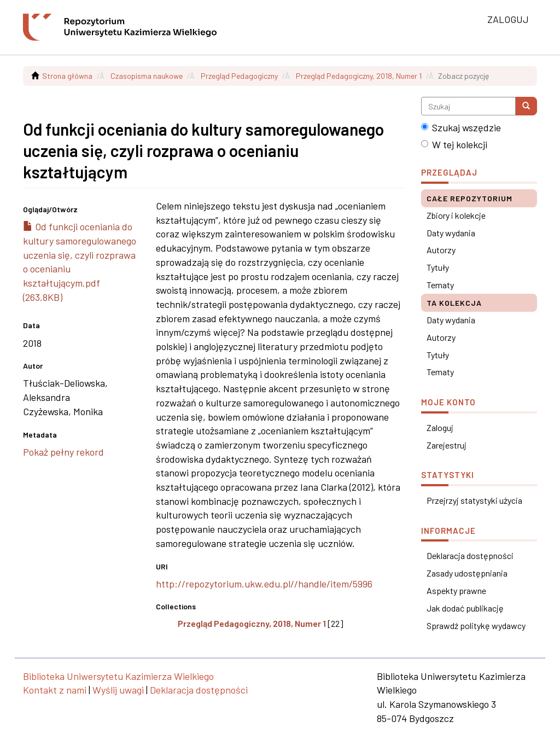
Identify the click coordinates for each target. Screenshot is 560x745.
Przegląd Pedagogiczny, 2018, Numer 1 (359, 76)
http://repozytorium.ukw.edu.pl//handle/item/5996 (264, 584)
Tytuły (438, 267)
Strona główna (67, 76)
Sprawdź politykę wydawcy (476, 625)
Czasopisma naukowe (147, 76)
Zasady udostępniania (467, 573)
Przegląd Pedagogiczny (239, 76)
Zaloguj (440, 427)
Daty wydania (451, 233)
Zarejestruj (447, 445)
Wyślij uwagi (118, 690)
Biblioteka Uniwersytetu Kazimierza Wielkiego (118, 676)
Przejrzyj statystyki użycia (474, 500)
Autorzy (441, 250)
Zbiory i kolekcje (456, 215)
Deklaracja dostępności (470, 555)
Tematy (440, 285)
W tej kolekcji (454, 144)
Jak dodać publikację (465, 608)
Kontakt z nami (55, 690)
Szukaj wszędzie (461, 127)
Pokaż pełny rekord (63, 452)
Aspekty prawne (456, 590)
